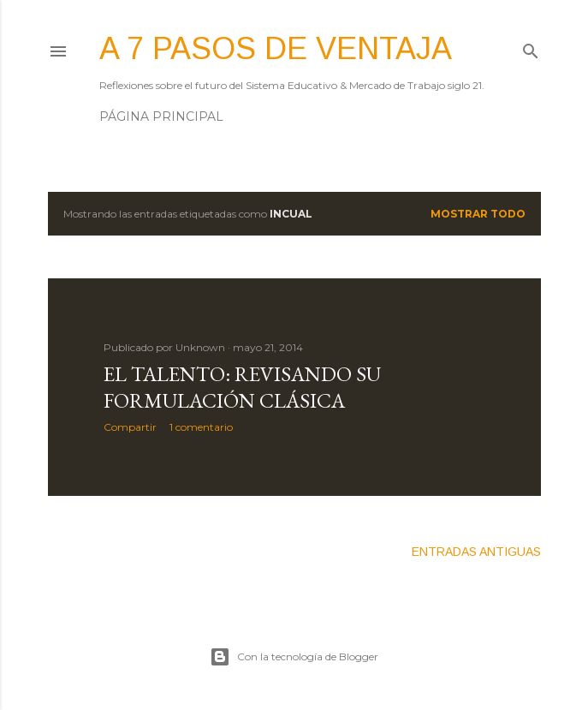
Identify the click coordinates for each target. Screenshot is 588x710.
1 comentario (201, 427)
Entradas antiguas (476, 552)
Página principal (161, 116)
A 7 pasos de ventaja (276, 48)
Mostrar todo (478, 214)
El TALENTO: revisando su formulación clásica (242, 387)
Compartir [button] (130, 427)
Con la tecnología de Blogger (294, 657)
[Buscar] (531, 48)
